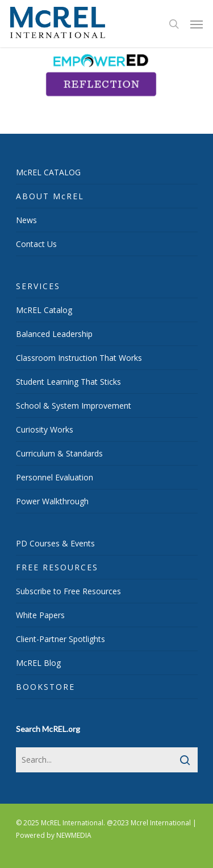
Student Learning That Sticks (68, 382)
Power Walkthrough (52, 501)
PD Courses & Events (55, 543)
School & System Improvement (74, 406)
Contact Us (36, 244)
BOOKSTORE (45, 687)
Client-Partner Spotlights (60, 639)
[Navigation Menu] (197, 24)
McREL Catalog (44, 310)
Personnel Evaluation (55, 477)
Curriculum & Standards (59, 453)
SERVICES (38, 286)
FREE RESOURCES (57, 567)
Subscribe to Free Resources (68, 591)
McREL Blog (38, 663)
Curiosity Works (45, 429)
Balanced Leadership (54, 334)
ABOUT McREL (50, 196)
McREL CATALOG (48, 172)
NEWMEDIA (74, 835)
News (26, 220)
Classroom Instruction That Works (79, 358)
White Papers (40, 615)
